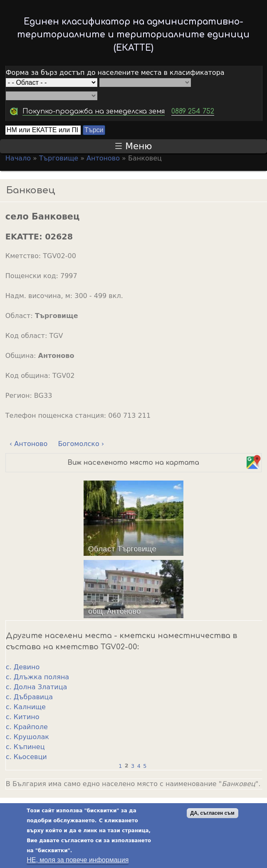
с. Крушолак (27, 737)
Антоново (103, 158)
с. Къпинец (25, 747)
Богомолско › (81, 444)
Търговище (59, 158)
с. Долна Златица (37, 687)
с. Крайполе (27, 727)
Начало (18, 158)
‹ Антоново (28, 444)
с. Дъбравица (29, 697)
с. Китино (23, 717)
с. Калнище (26, 707)
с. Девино (23, 667)
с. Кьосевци (26, 757)
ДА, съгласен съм (213, 815)
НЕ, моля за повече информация (78, 862)
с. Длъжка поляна (37, 677)
